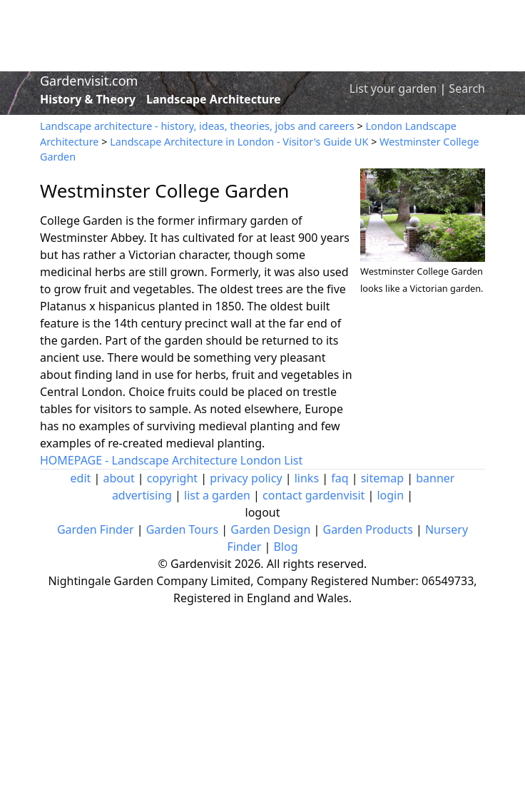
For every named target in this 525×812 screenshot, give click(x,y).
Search (467, 88)
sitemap (382, 478)
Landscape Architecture (214, 99)
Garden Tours (182, 529)
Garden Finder (96, 529)
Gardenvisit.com (89, 81)
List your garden (393, 88)
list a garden (217, 495)
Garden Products (367, 529)
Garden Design (270, 529)
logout (263, 512)
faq (340, 478)
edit (81, 478)
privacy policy (246, 478)
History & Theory (88, 99)
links (307, 478)
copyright (172, 478)
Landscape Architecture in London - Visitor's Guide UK (239, 142)
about (119, 478)
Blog (285, 547)
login (390, 495)
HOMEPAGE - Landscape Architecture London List (171, 460)
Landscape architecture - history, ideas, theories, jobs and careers (197, 126)
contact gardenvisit (314, 495)
